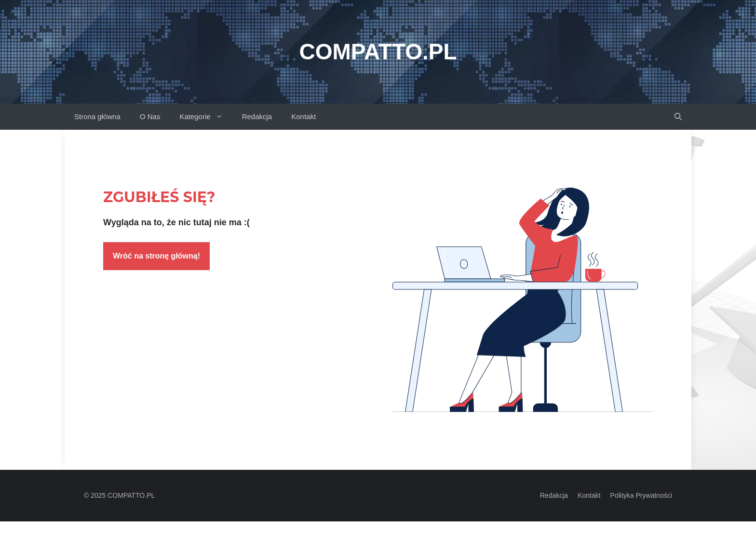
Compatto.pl (378, 52)
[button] (678, 117)
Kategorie (206, 117)
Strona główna (97, 116)
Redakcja (257, 116)
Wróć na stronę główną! (156, 256)
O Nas (150, 116)
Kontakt (304, 116)
